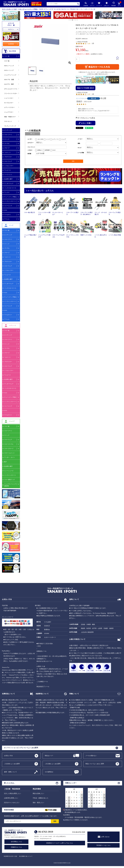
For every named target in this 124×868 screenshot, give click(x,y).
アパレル (7, 219)
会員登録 (11, 44)
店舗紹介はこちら (16, 847)
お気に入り (107, 4)
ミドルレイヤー (9, 166)
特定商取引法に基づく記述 (10, 856)
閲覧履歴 (114, 4)
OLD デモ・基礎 (9, 84)
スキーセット (8, 121)
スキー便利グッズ (9, 480)
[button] (25, 15)
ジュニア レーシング (10, 75)
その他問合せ (49, 772)
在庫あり (40, 150)
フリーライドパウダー (11, 94)
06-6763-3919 (46, 832)
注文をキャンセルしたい (12, 803)
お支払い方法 (8, 756)
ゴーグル (7, 144)
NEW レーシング (9, 66)
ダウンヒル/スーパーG (11, 89)
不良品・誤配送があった (41, 798)
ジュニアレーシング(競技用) (10, 485)
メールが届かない (91, 756)
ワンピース (7, 170)
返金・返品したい (38, 803)
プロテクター (8, 157)
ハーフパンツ (8, 175)
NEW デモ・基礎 (9, 80)
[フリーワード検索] (51, 147)
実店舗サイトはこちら (103, 845)
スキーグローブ (9, 449)
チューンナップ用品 (10, 197)
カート (119, 4)
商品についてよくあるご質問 (95, 764)
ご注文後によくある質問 (53, 764)
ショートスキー (9, 98)
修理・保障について (11, 772)
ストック (7, 139)
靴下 (6, 462)
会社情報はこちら (16, 842)
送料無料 (47, 150)
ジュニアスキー (9, 112)
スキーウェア (8, 161)
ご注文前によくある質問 (12, 764)
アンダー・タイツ (9, 457)
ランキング (99, 4)
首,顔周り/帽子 (8, 179)
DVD (6, 210)
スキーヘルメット (9, 453)
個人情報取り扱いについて (26, 856)
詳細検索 (86, 4)
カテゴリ (92, 4)
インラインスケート (10, 201)
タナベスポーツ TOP (9, 9)
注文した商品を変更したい (13, 793)
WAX (6, 293)
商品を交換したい (38, 793)
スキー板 (7, 56)
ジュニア (64, 139)
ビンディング (8, 130)
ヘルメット (7, 152)
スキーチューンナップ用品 (28, 9)
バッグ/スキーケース (10, 188)
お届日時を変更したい (11, 798)
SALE (54, 150)
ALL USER (40, 139)
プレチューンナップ (10, 126)
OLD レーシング (9, 70)
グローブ (7, 148)
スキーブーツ (8, 135)
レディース (55, 139)
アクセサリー (8, 315)
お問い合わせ (105, 837)
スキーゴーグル (9, 444)
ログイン (11, 29)
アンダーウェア (9, 184)
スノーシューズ (9, 471)
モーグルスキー (9, 103)
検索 (78, 4)
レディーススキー (9, 107)
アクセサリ (7, 215)
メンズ (48, 139)
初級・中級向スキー (10, 117)
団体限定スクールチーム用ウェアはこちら (60, 843)
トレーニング (8, 206)
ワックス (7, 192)
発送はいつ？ (49, 756)
